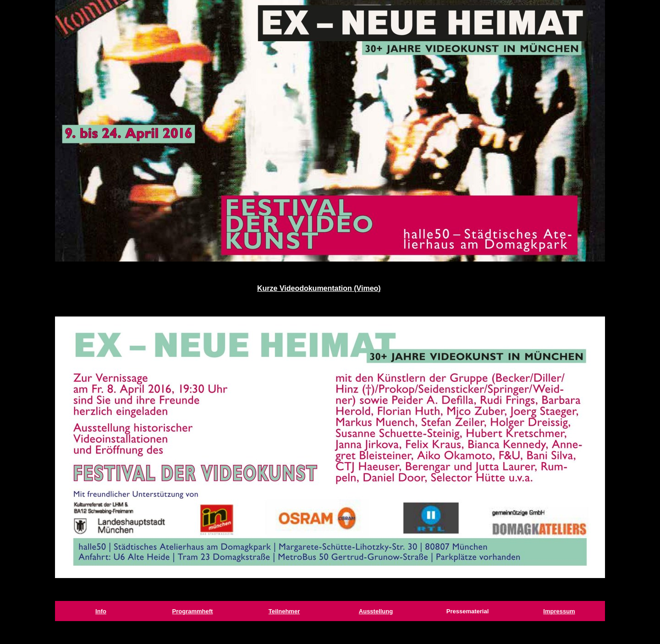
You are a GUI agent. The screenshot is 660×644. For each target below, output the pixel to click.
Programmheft (193, 611)
